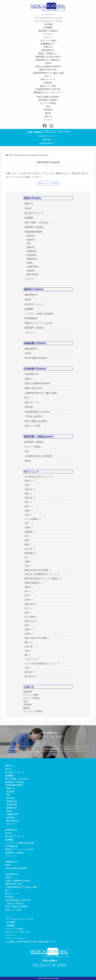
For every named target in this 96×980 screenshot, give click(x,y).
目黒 (27, 485)
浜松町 (28, 510)
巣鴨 (27, 544)
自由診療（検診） (47, 143)
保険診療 (47, 139)
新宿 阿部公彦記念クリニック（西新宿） (42, 578)
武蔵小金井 (30, 604)
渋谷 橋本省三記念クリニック (38, 476)
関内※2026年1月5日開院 (36, 638)
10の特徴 (48, 24)
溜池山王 (29, 498)
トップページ (48, 14)
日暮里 (28, 561)
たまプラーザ (31, 659)
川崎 (27, 668)
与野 (28, 523)
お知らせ (48, 116)
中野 (27, 595)
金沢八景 (30, 646)
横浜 (27, 642)
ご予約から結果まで (34, 416)
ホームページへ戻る (49, 183)
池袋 (27, 540)
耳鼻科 (30, 263)
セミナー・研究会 (48, 103)
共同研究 (48, 110)
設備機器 (48, 27)
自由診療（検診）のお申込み (48, 89)
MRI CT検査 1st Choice (37, 222)
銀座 (27, 506)
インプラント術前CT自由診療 (39, 314)
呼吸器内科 (32, 251)
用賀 (27, 493)
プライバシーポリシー (16, 938)
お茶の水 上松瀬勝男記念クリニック (41, 574)
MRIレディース (48, 79)
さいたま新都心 (32, 519)
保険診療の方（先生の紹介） (48, 56)
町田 (27, 625)
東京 (27, 502)
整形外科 (31, 247)
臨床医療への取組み (48, 31)
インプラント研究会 (33, 711)
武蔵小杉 (29, 672)
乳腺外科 (31, 240)
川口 (27, 536)
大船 (27, 651)
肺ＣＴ (48, 76)
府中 (27, 591)
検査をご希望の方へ (48, 53)
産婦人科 (31, 236)
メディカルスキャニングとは (48, 18)
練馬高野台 (30, 553)
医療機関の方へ (48, 44)
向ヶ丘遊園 (30, 617)
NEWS (48, 63)
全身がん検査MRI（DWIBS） (48, 66)
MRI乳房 (48, 83)
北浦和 (28, 527)
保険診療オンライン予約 (23, 749)
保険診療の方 (31, 348)
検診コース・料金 (48, 86)
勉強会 (48, 113)
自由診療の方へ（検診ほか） (48, 60)
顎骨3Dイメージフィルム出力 (39, 323)
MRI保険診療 (31, 318)
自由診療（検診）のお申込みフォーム (63, 749)
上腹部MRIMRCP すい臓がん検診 (48, 73)
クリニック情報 (31, 695)
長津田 (28, 634)
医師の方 (48, 47)
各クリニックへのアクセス (18, 932)
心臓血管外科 (33, 266)
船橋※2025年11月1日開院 (36, 570)
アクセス (48, 34)
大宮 (27, 515)
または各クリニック (47, 136)
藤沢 (27, 655)
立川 (27, 608)
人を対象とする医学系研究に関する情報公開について (31, 942)
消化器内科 (32, 255)
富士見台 (29, 549)
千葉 (27, 566)
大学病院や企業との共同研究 (39, 456)
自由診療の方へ (32, 374)
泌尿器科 (31, 270)
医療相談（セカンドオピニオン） (48, 92)
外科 (29, 243)
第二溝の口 (30, 676)
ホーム (8, 916)
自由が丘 (29, 489)
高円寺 (28, 600)
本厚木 (28, 629)
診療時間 (28, 692)
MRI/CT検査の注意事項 (48, 97)
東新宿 (28, 587)
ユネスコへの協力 (48, 40)
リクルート (48, 37)
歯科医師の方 (48, 50)
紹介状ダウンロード (34, 213)
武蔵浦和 (29, 532)
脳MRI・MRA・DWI (48, 69)
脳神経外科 (32, 259)
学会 (48, 106)
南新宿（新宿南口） (32, 583)
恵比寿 (28, 481)
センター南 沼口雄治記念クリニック (41, 663)
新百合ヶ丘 (30, 621)
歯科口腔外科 (33, 274)
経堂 (27, 612)
